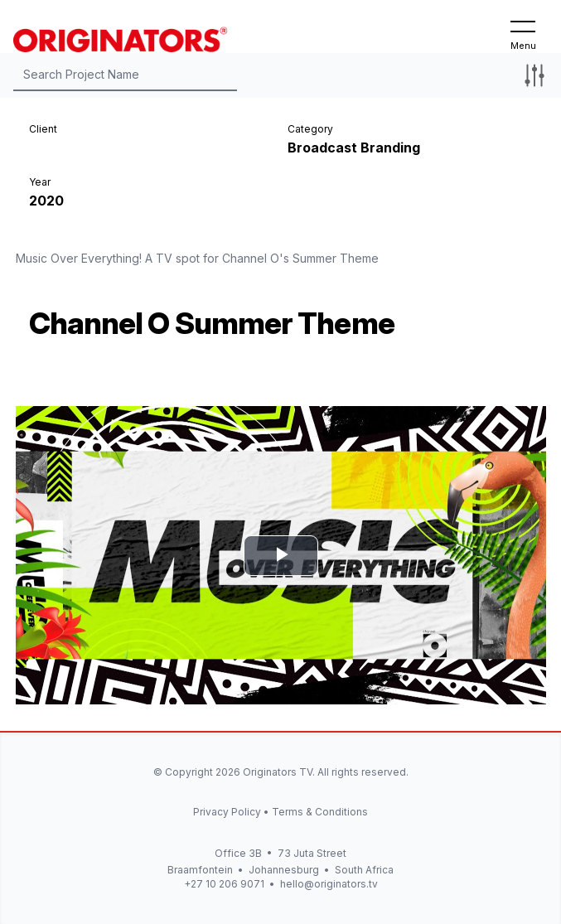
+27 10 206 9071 (224, 884)
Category (310, 129)
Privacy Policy (227, 812)
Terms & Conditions (320, 812)
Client (43, 129)
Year (40, 182)
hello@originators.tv (329, 884)
